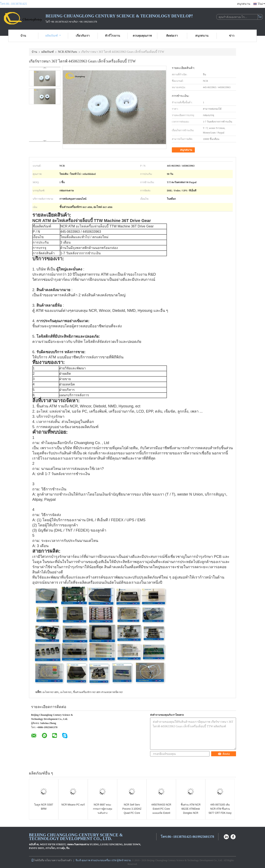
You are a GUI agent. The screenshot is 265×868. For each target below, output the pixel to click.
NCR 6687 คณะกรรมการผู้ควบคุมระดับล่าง (103, 809)
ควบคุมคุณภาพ (142, 36)
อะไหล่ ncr (66, 692)
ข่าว (232, 36)
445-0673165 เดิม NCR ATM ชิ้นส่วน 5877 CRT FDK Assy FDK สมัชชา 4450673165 (220, 813)
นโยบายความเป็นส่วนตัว (58, 860)
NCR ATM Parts (68, 52)
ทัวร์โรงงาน (113, 36)
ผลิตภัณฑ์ (53, 36)
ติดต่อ (224, 754)
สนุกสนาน (244, 4)
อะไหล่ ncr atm (50, 692)
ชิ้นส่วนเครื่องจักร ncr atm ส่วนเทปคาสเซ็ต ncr (98, 692)
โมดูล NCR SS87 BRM (44, 807)
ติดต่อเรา (172, 36)
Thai (261, 4)
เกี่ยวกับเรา (83, 36)
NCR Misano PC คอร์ (73, 805)
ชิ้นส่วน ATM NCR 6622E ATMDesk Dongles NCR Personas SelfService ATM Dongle (191, 813)
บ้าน (23, 36)
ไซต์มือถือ (38, 860)
